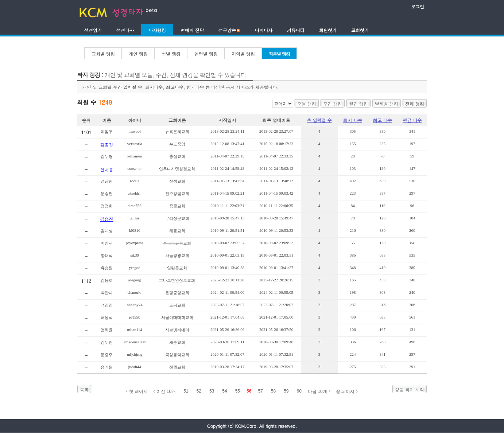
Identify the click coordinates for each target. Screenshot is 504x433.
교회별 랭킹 (103, 54)
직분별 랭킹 (279, 54)
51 (186, 391)
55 (238, 391)
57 (260, 391)
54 (224, 391)
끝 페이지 (345, 391)
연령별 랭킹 (206, 54)
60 (299, 391)
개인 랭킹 (138, 54)
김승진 (106, 219)
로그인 (418, 6)
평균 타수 (412, 120)
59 (286, 391)
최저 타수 (353, 120)
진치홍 (106, 169)
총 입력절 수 (319, 120)
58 (273, 391)
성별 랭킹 (171, 54)
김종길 (106, 145)
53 (212, 391)
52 (199, 391)
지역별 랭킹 (243, 54)
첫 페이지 (138, 391)
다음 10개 (317, 391)
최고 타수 (383, 120)
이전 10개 (166, 391)
